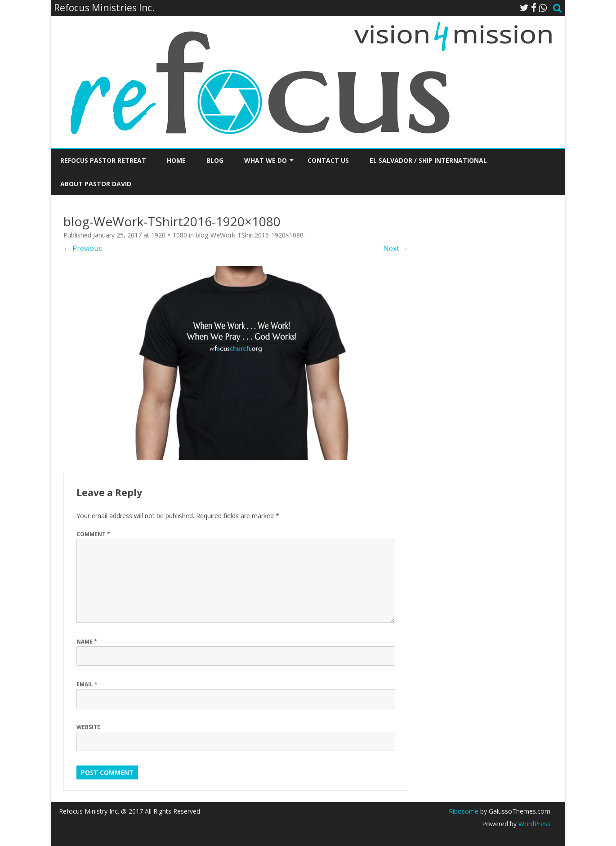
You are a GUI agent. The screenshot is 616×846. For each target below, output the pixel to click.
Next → (396, 248)
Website (88, 727)
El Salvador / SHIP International (428, 160)
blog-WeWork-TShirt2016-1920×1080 (250, 235)
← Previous (83, 248)
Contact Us (328, 160)
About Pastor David (96, 184)
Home (176, 160)
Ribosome (464, 811)
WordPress (533, 824)
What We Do (266, 160)
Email (87, 684)
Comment (93, 534)
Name (87, 642)
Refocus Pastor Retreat (103, 160)
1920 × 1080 (169, 235)
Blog (215, 160)
